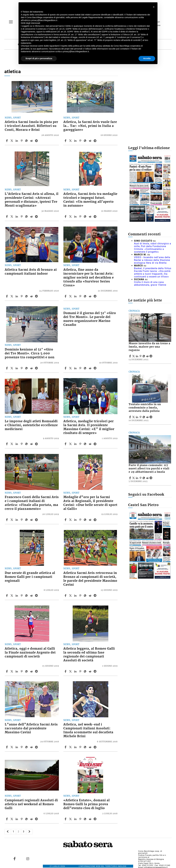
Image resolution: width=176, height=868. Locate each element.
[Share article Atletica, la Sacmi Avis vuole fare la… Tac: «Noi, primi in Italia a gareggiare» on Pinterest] (81, 141)
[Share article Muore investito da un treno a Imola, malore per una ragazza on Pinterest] (141, 356)
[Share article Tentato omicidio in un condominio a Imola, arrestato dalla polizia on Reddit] (148, 417)
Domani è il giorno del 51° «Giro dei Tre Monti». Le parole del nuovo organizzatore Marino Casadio (90, 319)
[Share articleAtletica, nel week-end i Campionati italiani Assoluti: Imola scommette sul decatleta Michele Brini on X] (71, 747)
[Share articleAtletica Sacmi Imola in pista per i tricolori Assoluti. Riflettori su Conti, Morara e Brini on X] (12, 141)
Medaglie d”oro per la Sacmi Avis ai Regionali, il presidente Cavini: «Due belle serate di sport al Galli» (90, 503)
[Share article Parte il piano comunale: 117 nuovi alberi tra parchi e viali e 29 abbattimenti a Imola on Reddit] (148, 478)
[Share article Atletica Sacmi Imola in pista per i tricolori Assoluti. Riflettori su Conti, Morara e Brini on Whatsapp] (27, 141)
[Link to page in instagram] (28, 859)
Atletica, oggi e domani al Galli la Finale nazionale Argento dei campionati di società (30, 653)
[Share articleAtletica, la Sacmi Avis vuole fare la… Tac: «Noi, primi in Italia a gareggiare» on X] (71, 141)
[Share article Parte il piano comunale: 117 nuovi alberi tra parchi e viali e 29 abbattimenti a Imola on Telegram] (151, 478)
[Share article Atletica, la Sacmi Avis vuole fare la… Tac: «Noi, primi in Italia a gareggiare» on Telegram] (95, 141)
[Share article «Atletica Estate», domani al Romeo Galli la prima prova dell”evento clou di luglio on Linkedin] (76, 819)
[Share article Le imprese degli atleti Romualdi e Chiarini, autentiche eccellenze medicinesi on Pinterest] (22, 444)
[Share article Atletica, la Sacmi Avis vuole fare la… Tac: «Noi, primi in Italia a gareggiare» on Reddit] (90, 141)
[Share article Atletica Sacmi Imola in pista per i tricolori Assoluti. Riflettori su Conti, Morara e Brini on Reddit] (32, 141)
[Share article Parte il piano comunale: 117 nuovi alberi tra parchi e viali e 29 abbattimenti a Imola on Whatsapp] (144, 478)
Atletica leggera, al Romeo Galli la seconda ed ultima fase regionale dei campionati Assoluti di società (89, 654)
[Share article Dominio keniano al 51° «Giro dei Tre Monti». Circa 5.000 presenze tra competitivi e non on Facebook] (7, 368)
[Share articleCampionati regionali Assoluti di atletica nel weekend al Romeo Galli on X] (12, 819)
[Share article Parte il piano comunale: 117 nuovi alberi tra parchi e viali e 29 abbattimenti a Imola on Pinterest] (141, 478)
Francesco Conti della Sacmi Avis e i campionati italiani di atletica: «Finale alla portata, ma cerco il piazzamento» (32, 503)
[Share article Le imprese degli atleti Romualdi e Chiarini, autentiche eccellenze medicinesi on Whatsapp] (27, 444)
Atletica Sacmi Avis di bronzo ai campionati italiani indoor (31, 272)
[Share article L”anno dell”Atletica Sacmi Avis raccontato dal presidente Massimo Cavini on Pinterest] (22, 747)
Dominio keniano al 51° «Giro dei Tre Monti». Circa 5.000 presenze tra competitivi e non (30, 353)
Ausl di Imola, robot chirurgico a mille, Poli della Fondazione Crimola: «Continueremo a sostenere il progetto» (153, 248)
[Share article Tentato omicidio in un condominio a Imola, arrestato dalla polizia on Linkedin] (137, 417)
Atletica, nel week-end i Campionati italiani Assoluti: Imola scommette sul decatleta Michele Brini (88, 730)
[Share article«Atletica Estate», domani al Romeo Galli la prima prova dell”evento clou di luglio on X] (71, 819)
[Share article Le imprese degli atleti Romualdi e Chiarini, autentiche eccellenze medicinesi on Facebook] (7, 444)
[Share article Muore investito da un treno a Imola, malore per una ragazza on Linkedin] (137, 356)
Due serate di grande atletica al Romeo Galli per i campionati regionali (30, 577)
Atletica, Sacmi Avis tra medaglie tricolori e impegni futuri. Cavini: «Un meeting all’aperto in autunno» (90, 200)
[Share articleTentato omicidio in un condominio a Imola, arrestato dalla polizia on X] (134, 417)
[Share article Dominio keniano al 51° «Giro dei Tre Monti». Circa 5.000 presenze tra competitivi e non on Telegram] (37, 368)
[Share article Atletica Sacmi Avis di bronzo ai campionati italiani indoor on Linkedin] (17, 296)
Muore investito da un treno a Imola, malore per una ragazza (149, 347)
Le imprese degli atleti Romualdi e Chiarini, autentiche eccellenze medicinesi (31, 425)
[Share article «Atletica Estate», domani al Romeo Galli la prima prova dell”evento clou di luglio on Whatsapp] (86, 819)
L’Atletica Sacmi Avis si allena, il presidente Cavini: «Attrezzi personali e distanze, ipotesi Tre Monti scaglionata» (32, 200)
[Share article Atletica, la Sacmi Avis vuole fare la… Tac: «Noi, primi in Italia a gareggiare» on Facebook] (66, 141)
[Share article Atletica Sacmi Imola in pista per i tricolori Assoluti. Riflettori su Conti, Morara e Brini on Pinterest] (22, 141)
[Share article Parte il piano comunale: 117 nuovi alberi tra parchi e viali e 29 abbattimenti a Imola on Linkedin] (137, 478)
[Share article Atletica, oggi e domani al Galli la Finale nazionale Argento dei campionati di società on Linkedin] (17, 671)
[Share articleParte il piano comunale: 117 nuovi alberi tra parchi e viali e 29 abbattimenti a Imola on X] (134, 478)
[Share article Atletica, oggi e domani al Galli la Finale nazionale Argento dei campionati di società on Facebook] (7, 671)
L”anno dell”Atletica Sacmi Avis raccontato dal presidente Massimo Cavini (31, 728)
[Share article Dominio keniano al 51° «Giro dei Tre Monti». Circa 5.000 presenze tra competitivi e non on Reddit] (32, 368)
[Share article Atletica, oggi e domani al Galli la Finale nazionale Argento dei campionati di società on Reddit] (32, 671)
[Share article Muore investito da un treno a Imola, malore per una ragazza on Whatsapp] (144, 356)
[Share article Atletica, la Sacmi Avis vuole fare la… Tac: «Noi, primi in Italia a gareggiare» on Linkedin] (76, 141)
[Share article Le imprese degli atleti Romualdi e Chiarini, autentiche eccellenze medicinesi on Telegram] (37, 444)
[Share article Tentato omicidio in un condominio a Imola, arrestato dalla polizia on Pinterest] (141, 417)
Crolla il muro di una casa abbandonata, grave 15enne (150, 283)
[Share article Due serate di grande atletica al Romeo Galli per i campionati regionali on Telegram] (37, 596)
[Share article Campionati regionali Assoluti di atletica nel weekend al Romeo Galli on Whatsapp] (27, 819)
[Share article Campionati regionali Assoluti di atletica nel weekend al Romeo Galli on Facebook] (7, 819)
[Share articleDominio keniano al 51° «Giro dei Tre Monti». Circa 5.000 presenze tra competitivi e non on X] (12, 368)
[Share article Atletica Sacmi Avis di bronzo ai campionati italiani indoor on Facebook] (7, 296)
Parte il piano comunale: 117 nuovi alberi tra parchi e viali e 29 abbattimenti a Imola (149, 469)
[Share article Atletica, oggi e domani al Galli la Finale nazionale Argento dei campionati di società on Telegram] (37, 671)
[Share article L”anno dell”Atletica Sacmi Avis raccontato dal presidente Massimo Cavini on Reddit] (32, 747)
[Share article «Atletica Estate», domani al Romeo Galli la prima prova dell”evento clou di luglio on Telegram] (95, 819)
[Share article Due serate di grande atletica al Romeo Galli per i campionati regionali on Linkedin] (17, 596)
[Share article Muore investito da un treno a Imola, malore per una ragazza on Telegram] (151, 356)
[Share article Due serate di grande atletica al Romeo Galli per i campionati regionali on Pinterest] (22, 596)
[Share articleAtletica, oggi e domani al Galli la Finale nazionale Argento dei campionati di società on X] (12, 671)
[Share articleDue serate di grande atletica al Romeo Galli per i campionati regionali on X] (12, 596)
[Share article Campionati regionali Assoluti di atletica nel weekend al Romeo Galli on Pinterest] (22, 819)
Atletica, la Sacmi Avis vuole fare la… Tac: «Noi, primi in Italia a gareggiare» (90, 126)
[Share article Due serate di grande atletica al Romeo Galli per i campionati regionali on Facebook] (7, 596)
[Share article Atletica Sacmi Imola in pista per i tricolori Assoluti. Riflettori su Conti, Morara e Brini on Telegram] (37, 141)
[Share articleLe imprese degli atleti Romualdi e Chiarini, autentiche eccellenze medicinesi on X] (12, 444)
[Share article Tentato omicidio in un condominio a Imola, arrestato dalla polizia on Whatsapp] (144, 417)
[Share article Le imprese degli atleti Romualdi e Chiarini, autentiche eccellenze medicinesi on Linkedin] (17, 444)
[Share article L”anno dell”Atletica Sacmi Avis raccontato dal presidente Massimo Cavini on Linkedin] (17, 747)
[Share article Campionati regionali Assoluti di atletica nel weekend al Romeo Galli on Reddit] (32, 819)
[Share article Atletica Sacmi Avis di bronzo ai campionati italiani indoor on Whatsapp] (27, 296)
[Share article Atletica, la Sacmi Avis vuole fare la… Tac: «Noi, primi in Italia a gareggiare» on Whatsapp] (86, 141)
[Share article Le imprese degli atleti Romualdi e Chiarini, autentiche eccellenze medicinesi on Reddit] (32, 444)
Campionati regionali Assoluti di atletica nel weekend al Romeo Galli (31, 804)
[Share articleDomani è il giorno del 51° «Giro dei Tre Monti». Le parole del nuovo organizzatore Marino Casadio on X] (71, 368)
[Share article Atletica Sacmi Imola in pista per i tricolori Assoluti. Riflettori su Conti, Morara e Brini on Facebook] (7, 141)
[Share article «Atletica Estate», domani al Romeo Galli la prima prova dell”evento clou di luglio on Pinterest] (81, 819)
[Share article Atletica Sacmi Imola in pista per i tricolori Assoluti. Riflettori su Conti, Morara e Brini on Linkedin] (17, 141)
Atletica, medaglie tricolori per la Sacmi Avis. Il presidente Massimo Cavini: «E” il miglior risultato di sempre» (89, 427)
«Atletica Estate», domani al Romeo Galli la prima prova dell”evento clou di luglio (87, 804)
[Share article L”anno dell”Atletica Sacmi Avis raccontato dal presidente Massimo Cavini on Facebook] (7, 747)
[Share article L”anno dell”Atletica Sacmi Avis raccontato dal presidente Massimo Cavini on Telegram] (37, 747)
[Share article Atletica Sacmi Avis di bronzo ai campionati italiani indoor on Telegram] (37, 296)
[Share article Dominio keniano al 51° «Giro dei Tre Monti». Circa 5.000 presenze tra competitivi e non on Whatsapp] (27, 368)
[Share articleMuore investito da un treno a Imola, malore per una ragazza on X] (134, 356)
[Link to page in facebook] (14, 859)
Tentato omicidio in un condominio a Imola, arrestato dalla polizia (145, 408)
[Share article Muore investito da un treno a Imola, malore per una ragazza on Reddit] (148, 356)
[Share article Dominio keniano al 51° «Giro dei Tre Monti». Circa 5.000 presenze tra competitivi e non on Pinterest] (22, 368)
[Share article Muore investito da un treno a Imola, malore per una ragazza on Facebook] (130, 356)
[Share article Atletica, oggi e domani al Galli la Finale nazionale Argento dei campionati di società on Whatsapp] (27, 671)
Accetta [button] (147, 58)
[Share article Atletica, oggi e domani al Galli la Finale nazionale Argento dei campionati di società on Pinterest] (22, 671)
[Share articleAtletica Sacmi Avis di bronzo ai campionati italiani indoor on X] (12, 296)
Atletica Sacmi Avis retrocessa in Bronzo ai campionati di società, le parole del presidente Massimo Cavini (90, 579)
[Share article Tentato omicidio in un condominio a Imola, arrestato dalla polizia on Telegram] (151, 417)
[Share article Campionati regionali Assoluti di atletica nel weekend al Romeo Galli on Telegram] (37, 819)
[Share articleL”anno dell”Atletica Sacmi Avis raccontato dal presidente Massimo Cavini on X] (12, 747)
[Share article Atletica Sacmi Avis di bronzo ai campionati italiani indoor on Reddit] (32, 296)
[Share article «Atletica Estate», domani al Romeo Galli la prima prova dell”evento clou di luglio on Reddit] (90, 819)
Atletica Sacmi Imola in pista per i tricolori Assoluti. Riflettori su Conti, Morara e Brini (31, 126)
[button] (154, 7)
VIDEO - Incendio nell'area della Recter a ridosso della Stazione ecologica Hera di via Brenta (152, 260)
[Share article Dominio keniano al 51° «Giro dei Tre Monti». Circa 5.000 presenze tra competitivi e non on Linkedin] (17, 368)
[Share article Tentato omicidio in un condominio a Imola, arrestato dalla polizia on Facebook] (130, 417)
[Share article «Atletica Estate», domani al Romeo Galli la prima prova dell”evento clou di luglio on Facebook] (66, 819)
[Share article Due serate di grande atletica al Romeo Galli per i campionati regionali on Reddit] (32, 596)
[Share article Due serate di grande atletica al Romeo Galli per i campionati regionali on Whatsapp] (27, 596)
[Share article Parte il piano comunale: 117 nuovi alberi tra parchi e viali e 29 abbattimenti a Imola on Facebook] (130, 478)
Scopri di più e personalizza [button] (39, 58)
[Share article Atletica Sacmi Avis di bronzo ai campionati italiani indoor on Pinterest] (22, 296)
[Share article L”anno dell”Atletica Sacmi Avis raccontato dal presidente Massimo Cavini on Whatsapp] (27, 747)
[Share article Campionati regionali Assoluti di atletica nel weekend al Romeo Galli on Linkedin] (17, 819)
